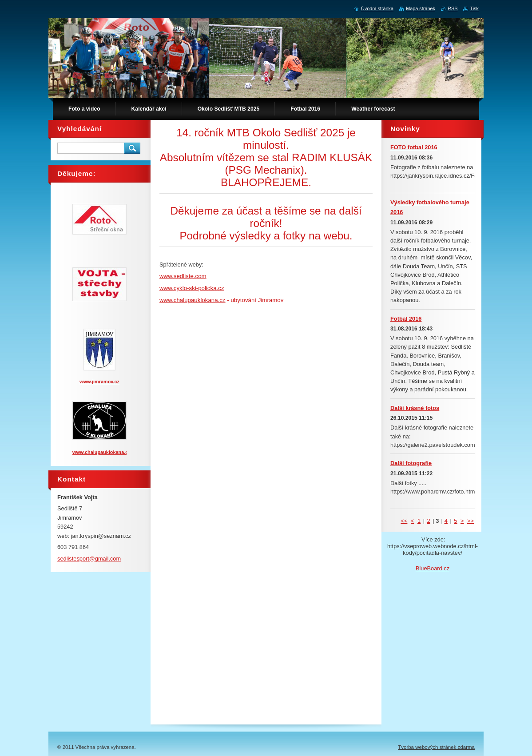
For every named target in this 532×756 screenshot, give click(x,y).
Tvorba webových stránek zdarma (436, 747)
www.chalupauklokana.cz (193, 300)
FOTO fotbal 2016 (414, 147)
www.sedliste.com (183, 276)
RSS (453, 8)
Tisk (474, 8)
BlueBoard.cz (433, 568)
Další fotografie (411, 463)
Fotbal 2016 (406, 319)
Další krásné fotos (415, 408)
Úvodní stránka (377, 8)
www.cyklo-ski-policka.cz (192, 288)
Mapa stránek (421, 8)
